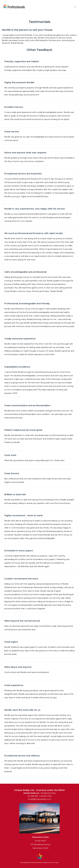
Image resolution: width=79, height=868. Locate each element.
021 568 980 (33, 796)
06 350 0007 (41, 841)
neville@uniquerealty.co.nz (39, 799)
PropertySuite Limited (50, 862)
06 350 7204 (46, 796)
